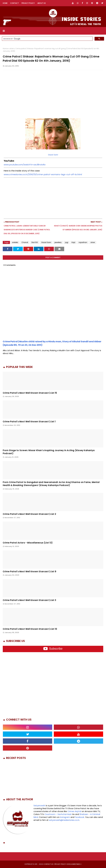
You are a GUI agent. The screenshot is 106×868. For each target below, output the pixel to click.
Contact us (49, 864)
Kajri (73, 242)
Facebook (79, 817)
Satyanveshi (39, 806)
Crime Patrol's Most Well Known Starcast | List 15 (30, 393)
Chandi (25, 242)
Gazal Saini (53, 155)
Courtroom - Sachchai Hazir (58, 814)
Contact (14, 3)
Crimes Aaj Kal (74, 811)
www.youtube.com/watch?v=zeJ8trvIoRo (25, 165)
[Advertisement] (53, 96)
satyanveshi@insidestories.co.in (64, 820)
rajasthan (83, 242)
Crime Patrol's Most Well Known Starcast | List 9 (30, 571)
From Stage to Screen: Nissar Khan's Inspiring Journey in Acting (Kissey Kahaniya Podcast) (49, 452)
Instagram (65, 817)
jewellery (58, 242)
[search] (47, 39)
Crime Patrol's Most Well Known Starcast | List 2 (29, 514)
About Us (42, 3)
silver (12, 49)
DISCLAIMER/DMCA (74, 864)
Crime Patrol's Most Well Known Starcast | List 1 (29, 422)
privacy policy (60, 864)
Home (5, 3)
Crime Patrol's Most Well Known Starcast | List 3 (29, 600)
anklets (15, 242)
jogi (67, 242)
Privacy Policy (28, 3)
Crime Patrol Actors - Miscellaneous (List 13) (28, 543)
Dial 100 (35, 242)
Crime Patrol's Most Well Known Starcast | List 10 (30, 629)
